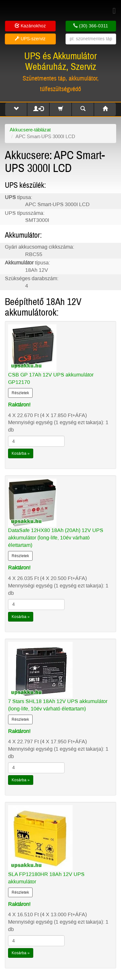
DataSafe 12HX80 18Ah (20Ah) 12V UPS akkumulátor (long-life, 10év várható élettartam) (56, 538)
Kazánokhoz (30, 26)
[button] (16, 109)
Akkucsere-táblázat (30, 130)
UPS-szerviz (30, 39)
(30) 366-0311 (91, 26)
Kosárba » (21, 453)
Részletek (20, 393)
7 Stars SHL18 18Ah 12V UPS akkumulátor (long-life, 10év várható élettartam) (58, 705)
